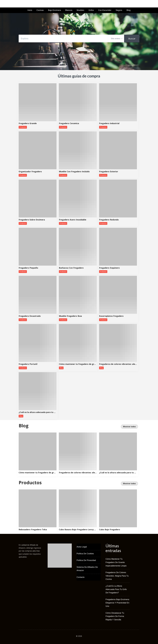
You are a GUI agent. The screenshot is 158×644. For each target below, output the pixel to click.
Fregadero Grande (28, 123)
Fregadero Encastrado (30, 316)
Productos (23, 127)
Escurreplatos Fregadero (111, 316)
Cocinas (40, 10)
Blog (128, 10)
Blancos (69, 10)
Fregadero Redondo (109, 220)
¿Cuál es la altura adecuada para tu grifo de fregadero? (38, 412)
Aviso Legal (82, 547)
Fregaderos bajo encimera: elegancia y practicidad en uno (118, 603)
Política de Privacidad (86, 560)
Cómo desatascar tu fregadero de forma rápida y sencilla (115, 616)
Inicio (30, 10)
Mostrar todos (129, 427)
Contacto (81, 577)
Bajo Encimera (54, 10)
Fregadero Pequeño (28, 268)
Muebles (80, 10)
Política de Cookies (85, 554)
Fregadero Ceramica (69, 123)
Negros (119, 10)
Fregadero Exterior (109, 172)
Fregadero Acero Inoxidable (73, 220)
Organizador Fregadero (30, 172)
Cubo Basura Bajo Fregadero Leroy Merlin (78, 530)
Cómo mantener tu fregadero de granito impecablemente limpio (78, 364)
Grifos (91, 10)
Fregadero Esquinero (109, 268)
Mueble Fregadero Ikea (70, 316)
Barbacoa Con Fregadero (71, 268)
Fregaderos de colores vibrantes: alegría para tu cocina (118, 364)
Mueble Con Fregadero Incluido (74, 172)
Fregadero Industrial (109, 123)
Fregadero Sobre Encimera (32, 220)
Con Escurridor (105, 10)
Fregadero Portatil (28, 364)
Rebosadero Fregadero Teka (33, 530)
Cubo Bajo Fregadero (110, 530)
